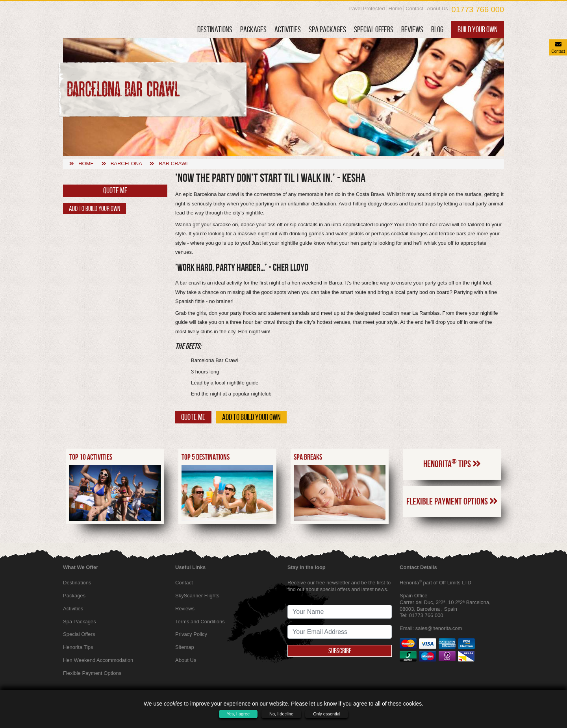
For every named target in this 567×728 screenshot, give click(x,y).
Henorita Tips (452, 463)
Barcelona (126, 164)
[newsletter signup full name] (340, 612)
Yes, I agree (238, 714)
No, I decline (281, 714)
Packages (253, 29)
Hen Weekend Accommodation (98, 660)
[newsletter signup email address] (340, 632)
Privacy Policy (191, 634)
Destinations (215, 29)
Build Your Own (478, 29)
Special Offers (374, 29)
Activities (288, 29)
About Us (437, 8)
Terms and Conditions (200, 622)
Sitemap (185, 647)
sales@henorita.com (439, 628)
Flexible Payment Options (452, 501)
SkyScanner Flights (197, 596)
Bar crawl (174, 164)
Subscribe (340, 651)
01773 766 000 (478, 9)
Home (396, 8)
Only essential (327, 714)
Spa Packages (327, 29)
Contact (414, 8)
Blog (437, 29)
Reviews (412, 29)
